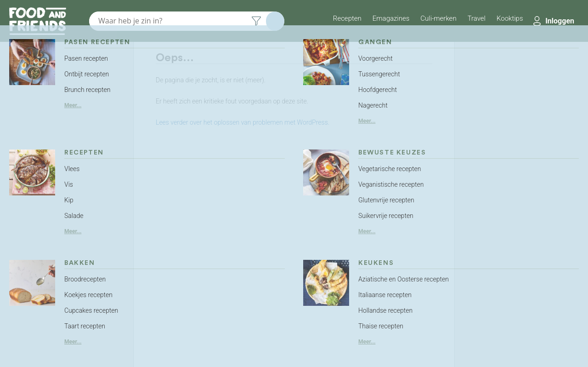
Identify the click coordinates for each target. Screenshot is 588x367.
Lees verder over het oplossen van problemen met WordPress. (243, 122)
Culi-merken (438, 18)
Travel (477, 18)
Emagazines (391, 18)
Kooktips (510, 18)
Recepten (347, 18)
